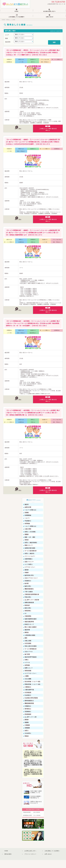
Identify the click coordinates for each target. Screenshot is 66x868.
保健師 (27, 581)
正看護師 (27, 733)
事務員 (27, 744)
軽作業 (27, 592)
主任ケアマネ (29, 660)
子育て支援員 (29, 600)
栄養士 (27, 668)
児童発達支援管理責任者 (32, 602)
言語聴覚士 (28, 720)
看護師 (27, 543)
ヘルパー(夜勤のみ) (30, 534)
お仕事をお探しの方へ (30, 859)
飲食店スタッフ (29, 632)
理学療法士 (28, 717)
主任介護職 (28, 687)
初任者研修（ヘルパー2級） (33, 690)
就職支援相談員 (29, 611)
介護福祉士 (28, 695)
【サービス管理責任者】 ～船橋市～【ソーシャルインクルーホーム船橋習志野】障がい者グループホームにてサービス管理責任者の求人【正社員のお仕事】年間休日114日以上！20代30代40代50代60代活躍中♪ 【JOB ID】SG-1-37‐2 (33, 150)
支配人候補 (28, 649)
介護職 (27, 684)
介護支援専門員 (29, 698)
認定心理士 (28, 616)
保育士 (27, 739)
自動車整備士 (29, 567)
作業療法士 (28, 714)
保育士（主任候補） (31, 540)
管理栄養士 (28, 619)
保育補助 (27, 673)
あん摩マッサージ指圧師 (32, 608)
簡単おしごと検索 (11, 21)
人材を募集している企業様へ (52, 859)
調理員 (27, 641)
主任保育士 (28, 741)
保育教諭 (27, 532)
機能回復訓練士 (29, 597)
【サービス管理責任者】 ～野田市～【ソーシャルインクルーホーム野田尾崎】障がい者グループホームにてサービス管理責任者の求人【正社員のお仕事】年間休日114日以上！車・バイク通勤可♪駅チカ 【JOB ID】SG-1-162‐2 (33, 61)
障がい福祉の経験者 (31, 635)
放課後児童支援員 (30, 556)
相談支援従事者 (29, 630)
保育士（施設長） (30, 562)
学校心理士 (28, 605)
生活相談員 (28, 701)
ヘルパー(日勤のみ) (30, 518)
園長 (26, 646)
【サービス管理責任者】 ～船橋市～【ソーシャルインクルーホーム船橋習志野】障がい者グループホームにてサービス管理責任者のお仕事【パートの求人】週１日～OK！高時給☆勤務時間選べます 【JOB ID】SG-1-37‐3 (33, 241)
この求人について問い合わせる (49, 136)
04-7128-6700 (58, 2)
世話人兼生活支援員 (31, 654)
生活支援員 (28, 652)
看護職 (27, 731)
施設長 (27, 513)
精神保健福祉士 (29, 709)
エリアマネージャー (31, 682)
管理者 (27, 548)
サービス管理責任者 (31, 657)
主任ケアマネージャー (31, 586)
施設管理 (27, 638)
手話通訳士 (28, 529)
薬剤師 (27, 578)
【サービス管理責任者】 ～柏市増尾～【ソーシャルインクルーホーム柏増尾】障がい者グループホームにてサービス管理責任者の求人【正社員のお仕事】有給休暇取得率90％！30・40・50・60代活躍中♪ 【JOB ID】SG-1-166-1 (33, 332)
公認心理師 (28, 537)
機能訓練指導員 (29, 712)
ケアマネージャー (30, 575)
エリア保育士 (29, 573)
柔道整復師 (28, 722)
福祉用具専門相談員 (31, 665)
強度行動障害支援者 (31, 627)
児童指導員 (28, 624)
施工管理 (27, 662)
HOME (3, 21)
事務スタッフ (29, 553)
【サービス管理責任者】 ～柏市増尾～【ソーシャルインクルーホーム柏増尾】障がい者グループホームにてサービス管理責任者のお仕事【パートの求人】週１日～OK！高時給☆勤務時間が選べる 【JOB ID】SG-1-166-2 (33, 421)
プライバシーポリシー (30, 862)
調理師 (27, 728)
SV (26, 622)
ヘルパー (27, 526)
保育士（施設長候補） (31, 551)
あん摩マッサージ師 (31, 725)
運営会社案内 (8, 862)
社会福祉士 (28, 703)
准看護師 (27, 736)
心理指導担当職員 (30, 643)
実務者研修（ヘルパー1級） (33, 692)
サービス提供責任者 (31, 559)
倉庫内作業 (28, 515)
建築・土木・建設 (30, 545)
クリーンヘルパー (30, 564)
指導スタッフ (29, 676)
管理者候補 (28, 679)
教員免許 (27, 613)
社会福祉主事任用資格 (31, 706)
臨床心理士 (28, 594)
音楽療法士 (28, 589)
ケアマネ (27, 671)
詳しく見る (19, 136)
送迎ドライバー (29, 570)
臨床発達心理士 (29, 583)
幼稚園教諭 (28, 524)
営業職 (27, 521)
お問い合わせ (48, 862)
